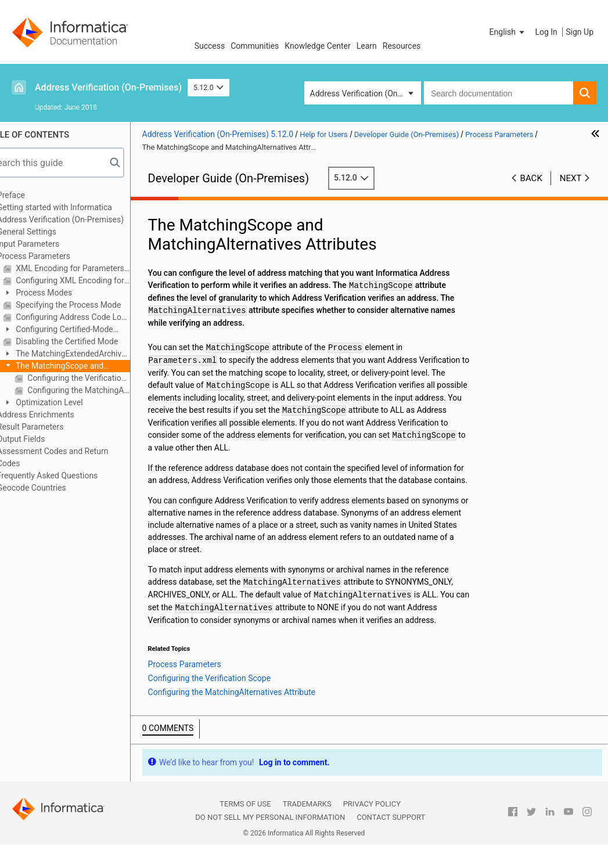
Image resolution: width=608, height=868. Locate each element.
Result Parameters (53, 427)
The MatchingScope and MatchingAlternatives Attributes (82, 367)
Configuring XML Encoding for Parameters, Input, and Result (94, 280)
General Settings (49, 232)
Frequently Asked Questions (70, 476)
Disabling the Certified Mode (88, 341)
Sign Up (580, 32)
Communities (255, 46)
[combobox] (499, 93)
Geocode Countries (54, 488)
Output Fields (43, 439)
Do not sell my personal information (270, 830)
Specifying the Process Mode (90, 305)
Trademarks (307, 817)
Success (210, 46)
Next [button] (571, 178)
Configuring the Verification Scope (100, 378)
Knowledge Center (317, 46)
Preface (33, 195)
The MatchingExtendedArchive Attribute (87, 354)
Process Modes (65, 293)
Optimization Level (71, 402)
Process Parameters (56, 256)
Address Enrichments (58, 415)
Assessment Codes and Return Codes (75, 457)
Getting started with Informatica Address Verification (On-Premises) (82, 213)
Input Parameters (50, 244)
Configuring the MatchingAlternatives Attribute (100, 390)
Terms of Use (245, 817)
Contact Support (391, 830)
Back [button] (531, 178)
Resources (402, 46)
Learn (367, 46)
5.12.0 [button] (208, 87)
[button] (508, 32)
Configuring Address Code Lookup (94, 317)
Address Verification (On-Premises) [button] (366, 93)
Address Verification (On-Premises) (108, 87)
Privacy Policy (372, 817)
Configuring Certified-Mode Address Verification (80, 330)
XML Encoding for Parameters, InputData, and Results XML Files (94, 268)
